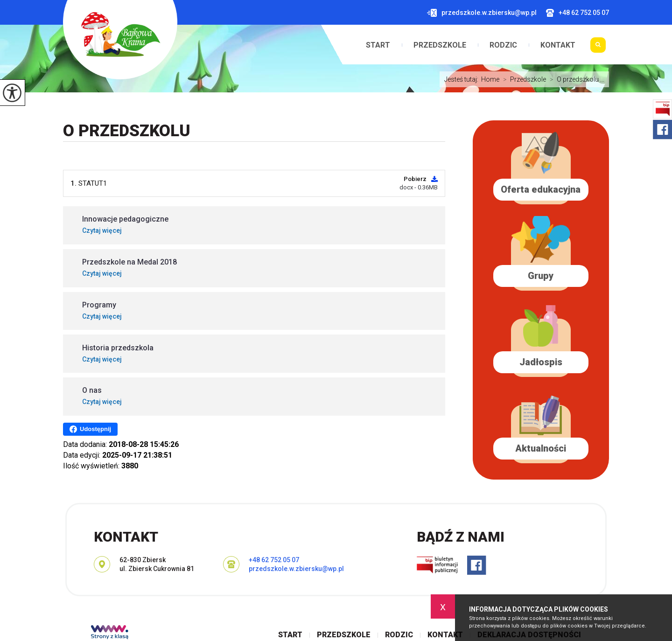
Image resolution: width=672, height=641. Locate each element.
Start (378, 45)
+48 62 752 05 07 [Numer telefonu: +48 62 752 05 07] (274, 560)
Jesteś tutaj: (463, 79)
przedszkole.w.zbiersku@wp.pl (482, 13)
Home (490, 79)
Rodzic (503, 45)
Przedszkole (440, 45)
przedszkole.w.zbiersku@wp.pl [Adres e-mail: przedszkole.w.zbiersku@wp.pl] (296, 569)
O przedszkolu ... (575, 79)
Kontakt (558, 45)
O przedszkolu (127, 131)
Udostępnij (90, 429)
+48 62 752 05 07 (577, 13)
